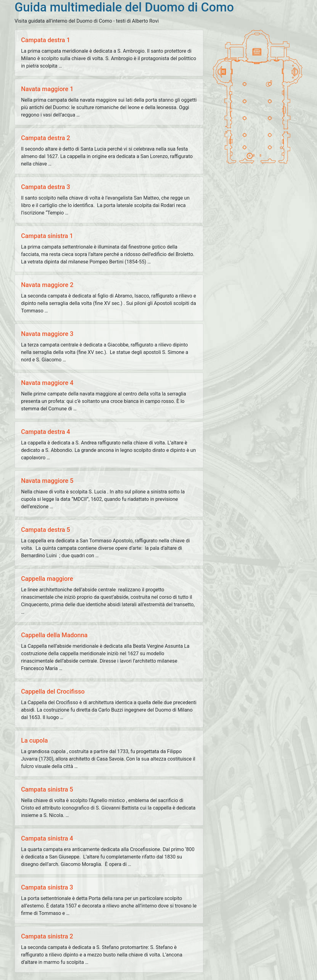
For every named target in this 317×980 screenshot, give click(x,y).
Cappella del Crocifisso (53, 691)
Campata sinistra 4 (47, 838)
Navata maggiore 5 (47, 481)
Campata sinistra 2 (47, 936)
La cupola (35, 740)
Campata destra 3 (46, 187)
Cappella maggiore (47, 579)
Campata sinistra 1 (47, 236)
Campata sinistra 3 (47, 887)
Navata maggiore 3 (47, 334)
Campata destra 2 (46, 138)
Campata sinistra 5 (47, 789)
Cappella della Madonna (54, 635)
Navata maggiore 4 (47, 383)
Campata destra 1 (46, 40)
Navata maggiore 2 (47, 285)
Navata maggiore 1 (47, 89)
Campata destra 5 (46, 530)
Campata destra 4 (46, 432)
